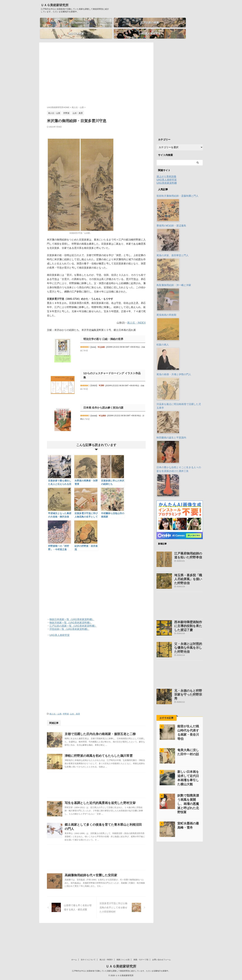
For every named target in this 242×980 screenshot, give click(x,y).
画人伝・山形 (56, 708)
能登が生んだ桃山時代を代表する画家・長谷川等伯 (188, 716)
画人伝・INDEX (137, 317)
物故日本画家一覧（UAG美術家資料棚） (72, 614)
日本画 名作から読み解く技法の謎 (102, 402)
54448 (95, 410)
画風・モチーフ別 (141, 960)
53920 (95, 376)
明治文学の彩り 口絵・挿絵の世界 (102, 334)
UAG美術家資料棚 (167, 178)
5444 (95, 342)
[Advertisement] (96, 72)
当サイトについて (88, 960)
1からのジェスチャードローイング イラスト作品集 (112, 368)
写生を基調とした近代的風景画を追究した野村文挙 (106, 812)
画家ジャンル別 (123, 960)
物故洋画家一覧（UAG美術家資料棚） (71, 617)
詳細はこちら (86, 345)
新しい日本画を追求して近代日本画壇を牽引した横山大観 (188, 760)
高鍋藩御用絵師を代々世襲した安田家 (97, 897)
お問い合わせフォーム (161, 960)
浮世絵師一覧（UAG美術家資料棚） (69, 624)
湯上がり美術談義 (166, 171)
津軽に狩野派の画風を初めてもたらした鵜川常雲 (105, 757)
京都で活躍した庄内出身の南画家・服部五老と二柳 (106, 728)
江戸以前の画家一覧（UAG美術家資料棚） (73, 621)
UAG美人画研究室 (59, 630)
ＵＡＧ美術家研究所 (55, 5)
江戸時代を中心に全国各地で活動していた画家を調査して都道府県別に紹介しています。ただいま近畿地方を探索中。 (121, 971)
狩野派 (66, 708)
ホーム (74, 960)
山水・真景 (75, 708)
